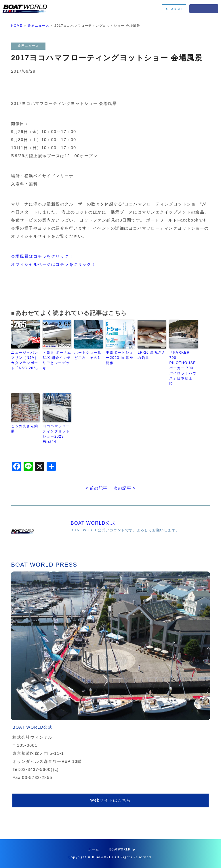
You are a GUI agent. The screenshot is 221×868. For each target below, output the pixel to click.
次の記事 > (124, 488)
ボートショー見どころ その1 (88, 355)
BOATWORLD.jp (122, 849)
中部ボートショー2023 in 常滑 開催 (120, 358)
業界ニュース (38, 26)
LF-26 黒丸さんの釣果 (152, 355)
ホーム (94, 849)
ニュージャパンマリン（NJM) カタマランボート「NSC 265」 (25, 360)
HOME (17, 26)
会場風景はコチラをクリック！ (42, 256)
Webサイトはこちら (110, 800)
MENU (204, 9)
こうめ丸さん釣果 (25, 429)
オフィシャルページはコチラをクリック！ (53, 264)
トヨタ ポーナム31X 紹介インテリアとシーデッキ (57, 360)
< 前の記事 (97, 488)
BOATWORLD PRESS (46, 9)
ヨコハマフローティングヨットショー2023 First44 (56, 434)
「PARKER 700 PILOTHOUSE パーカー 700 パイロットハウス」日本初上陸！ (183, 368)
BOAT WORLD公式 (93, 523)
